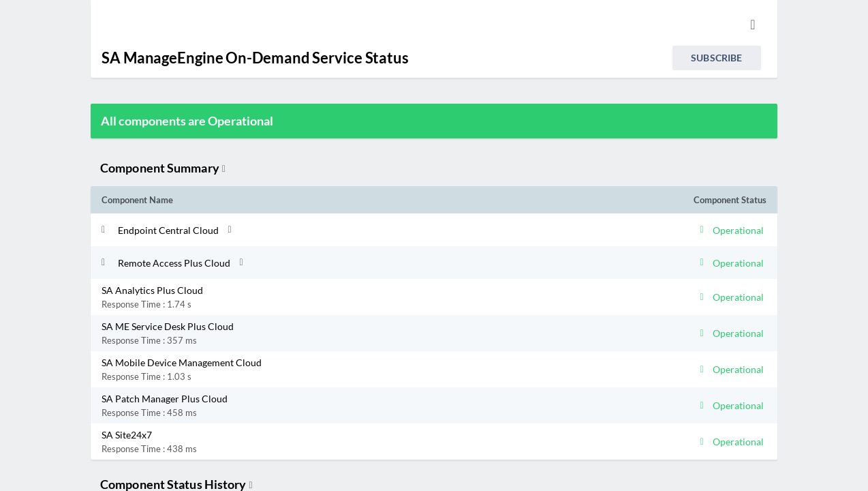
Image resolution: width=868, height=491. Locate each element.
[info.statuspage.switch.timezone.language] (753, 25)
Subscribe (716, 58)
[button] (351, 230)
